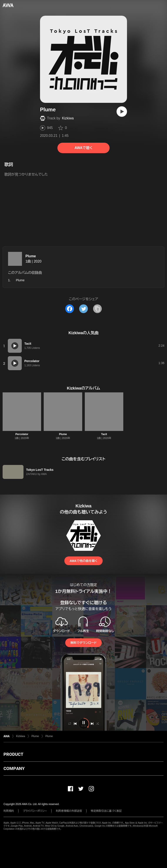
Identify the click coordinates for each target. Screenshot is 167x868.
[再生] (122, 112)
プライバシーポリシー (35, 811)
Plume (31, 256)
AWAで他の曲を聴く (83, 561)
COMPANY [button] (14, 768)
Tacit (104, 434)
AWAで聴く (83, 148)
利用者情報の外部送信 (69, 811)
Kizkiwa (68, 118)
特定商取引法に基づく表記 (106, 811)
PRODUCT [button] (13, 754)
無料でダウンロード (83, 643)
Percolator (22, 434)
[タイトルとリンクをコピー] (97, 309)
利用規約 (9, 811)
